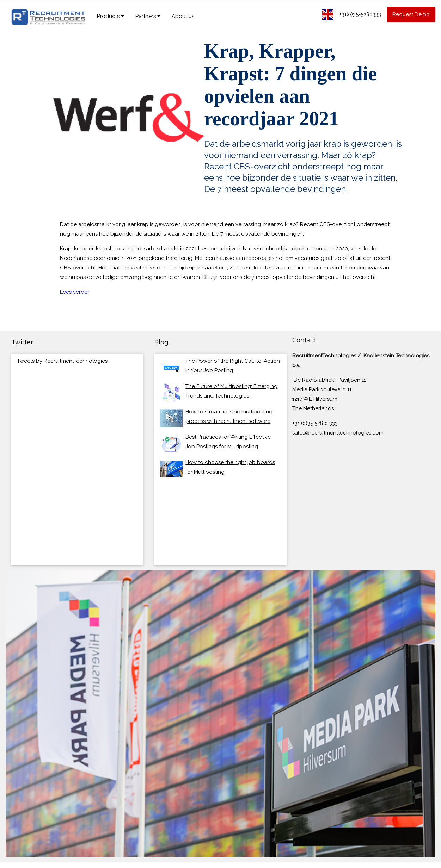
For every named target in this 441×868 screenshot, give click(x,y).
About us (183, 16)
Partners (148, 16)
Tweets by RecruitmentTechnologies (62, 361)
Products (111, 16)
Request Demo (411, 14)
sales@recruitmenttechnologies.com (338, 433)
